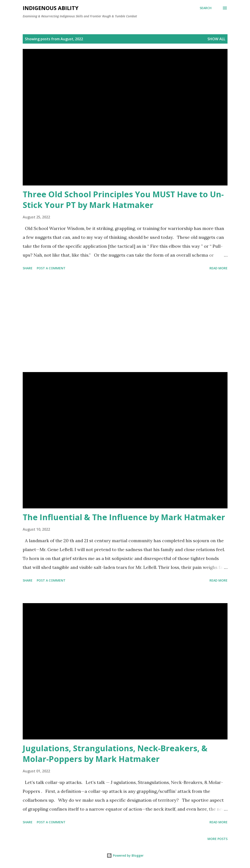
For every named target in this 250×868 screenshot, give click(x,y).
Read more (218, 268)
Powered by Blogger (125, 855)
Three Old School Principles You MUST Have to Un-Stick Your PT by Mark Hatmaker (123, 200)
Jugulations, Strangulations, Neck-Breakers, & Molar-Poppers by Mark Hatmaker (115, 754)
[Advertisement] (125, 322)
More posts (217, 839)
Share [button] (28, 268)
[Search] (206, 8)
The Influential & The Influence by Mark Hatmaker (124, 517)
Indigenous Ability (51, 8)
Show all (216, 39)
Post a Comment (51, 268)
